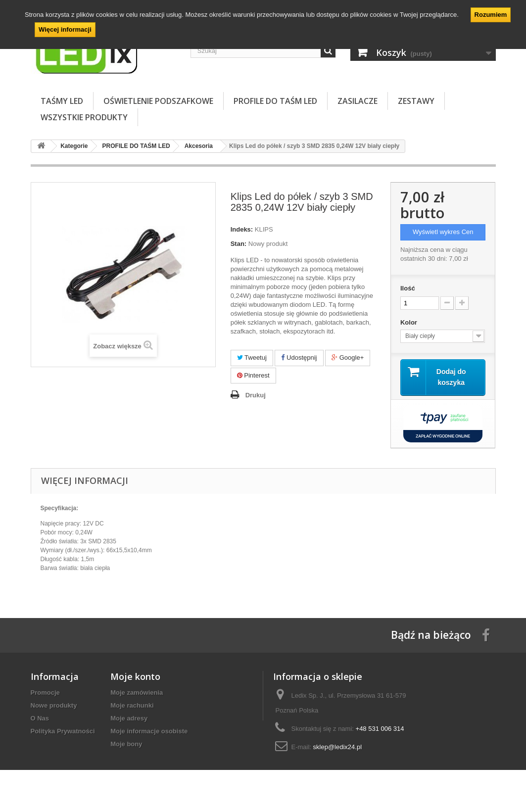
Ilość (408, 288)
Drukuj (256, 395)
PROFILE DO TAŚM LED (275, 101)
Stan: (239, 244)
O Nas (40, 718)
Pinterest (253, 375)
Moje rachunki (132, 705)
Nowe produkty (54, 705)
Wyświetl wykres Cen (443, 232)
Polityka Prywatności (63, 731)
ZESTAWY (416, 101)
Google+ (348, 358)
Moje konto (135, 676)
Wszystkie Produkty (84, 117)
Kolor (410, 322)
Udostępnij (299, 358)
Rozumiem (491, 15)
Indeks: (242, 229)
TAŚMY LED (62, 101)
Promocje (45, 693)
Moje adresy (129, 718)
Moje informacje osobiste (149, 731)
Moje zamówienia (137, 693)
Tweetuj (252, 358)
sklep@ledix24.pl (337, 747)
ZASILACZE (358, 101)
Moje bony (126, 744)
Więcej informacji (65, 29)
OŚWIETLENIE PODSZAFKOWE (158, 101)
